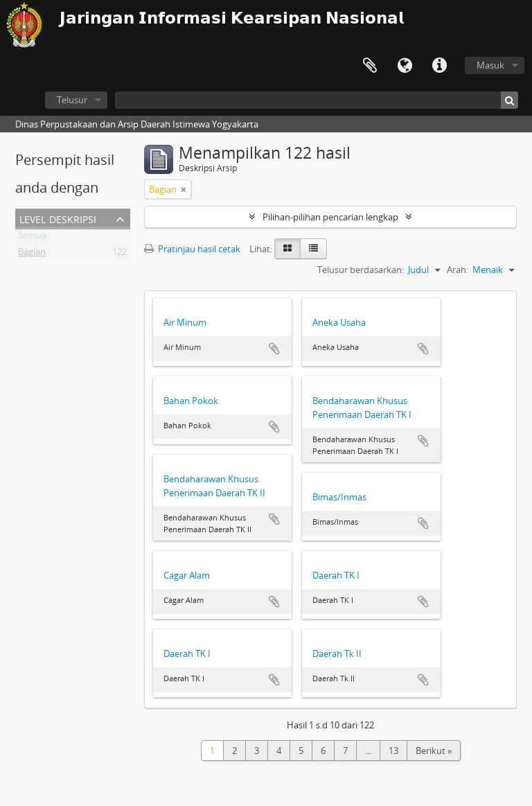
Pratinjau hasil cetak (192, 249)
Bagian (32, 254)
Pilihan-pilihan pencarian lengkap (330, 217)
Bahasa (405, 66)
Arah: (458, 270)
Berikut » (434, 751)
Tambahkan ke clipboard (274, 349)
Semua (32, 238)
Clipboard (370, 66)
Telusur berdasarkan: (361, 270)
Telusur (72, 100)
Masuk (490, 65)
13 (393, 751)
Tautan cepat (439, 66)
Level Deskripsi (58, 218)
